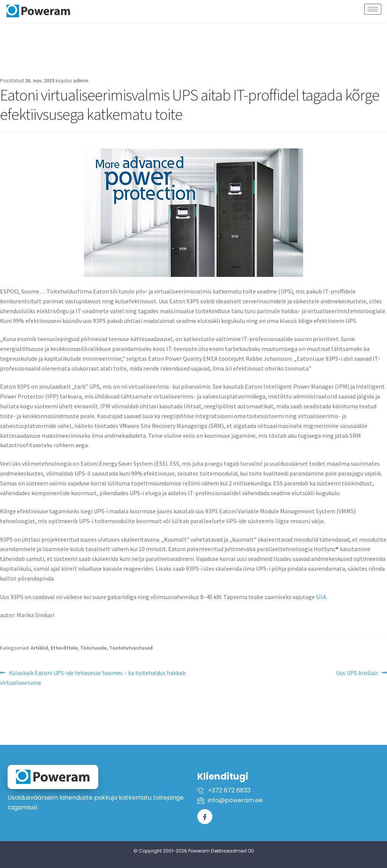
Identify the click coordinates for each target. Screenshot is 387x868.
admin (81, 80)
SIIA (321, 597)
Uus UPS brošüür (357, 672)
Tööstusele (93, 648)
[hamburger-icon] (373, 6)
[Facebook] (205, 817)
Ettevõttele (64, 648)
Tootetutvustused (131, 648)
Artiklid (39, 648)
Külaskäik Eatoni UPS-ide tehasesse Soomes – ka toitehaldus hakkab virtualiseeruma (93, 677)
